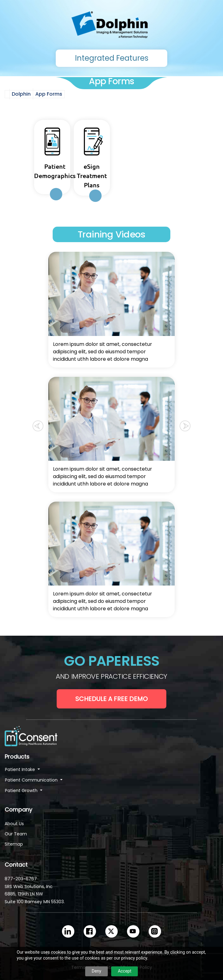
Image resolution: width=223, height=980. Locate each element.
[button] (38, 425)
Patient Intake (21, 769)
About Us (14, 824)
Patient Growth (22, 791)
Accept (125, 971)
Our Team (16, 834)
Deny (96, 971)
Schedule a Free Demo (111, 699)
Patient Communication (32, 780)
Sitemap (14, 844)
